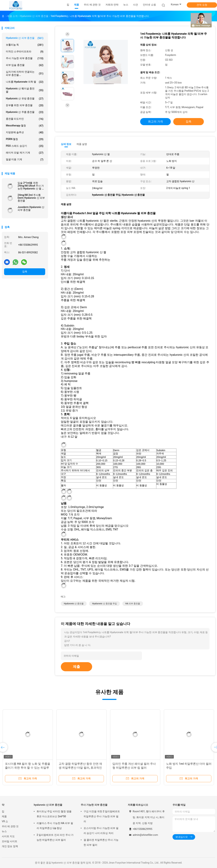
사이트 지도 (8, 836)
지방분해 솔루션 (25, 132)
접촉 (25, 272)
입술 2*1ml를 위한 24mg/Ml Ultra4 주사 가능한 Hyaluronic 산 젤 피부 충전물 (31, 186)
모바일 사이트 (10, 841)
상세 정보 (66, 144)
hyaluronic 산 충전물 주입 (104, 604)
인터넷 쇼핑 (149, 5)
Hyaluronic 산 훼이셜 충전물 (25, 90)
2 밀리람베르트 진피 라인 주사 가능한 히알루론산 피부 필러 (55, 837)
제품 (4, 816)
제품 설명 (82, 144)
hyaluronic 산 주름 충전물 (25, 112)
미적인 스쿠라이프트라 (25, 52)
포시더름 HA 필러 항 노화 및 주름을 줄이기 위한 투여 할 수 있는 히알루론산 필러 (28, 768)
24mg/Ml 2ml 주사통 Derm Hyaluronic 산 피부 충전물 (31, 198)
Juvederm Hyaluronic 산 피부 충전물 (31, 208)
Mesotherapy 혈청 (25, 126)
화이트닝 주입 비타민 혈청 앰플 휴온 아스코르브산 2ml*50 (54, 814)
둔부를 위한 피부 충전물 (25, 105)
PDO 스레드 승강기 (25, 146)
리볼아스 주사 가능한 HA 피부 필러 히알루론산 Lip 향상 (55, 826)
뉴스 (4, 831)
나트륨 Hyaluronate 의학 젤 (25, 82)
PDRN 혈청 (25, 139)
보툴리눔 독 (25, 45)
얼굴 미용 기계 (25, 160)
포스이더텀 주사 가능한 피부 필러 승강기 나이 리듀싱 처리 (101, 831)
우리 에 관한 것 (10, 826)
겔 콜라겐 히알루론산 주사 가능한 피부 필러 (101, 842)
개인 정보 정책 (10, 846)
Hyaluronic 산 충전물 (74, 604)
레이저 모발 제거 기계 (25, 153)
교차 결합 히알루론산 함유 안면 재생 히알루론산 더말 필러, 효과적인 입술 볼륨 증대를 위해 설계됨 (80, 768)
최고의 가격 (155, 122)
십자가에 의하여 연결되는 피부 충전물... (25, 73)
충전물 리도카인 (25, 119)
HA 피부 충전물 (133, 604)
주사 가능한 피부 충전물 (25, 58)
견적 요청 (202, 5)
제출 (76, 667)
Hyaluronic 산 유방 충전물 (25, 99)
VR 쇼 (5, 821)
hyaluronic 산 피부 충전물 (25, 38)
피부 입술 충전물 (25, 65)
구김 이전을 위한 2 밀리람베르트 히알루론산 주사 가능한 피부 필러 (102, 816)
